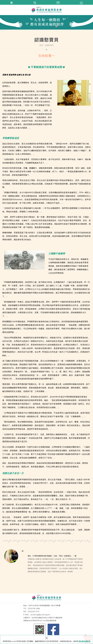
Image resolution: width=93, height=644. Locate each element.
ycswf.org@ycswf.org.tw (40, 615)
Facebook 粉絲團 (53, 630)
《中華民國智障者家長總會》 (42, 556)
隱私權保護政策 (85, 641)
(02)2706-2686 (34, 608)
